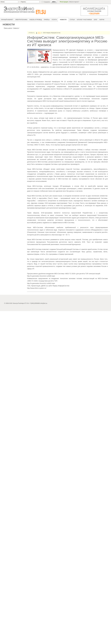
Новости (16, 28)
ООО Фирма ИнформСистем (52, 33)
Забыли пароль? (74, 2)
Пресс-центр (8, 28)
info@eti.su (44, 303)
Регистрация (64, 2)
